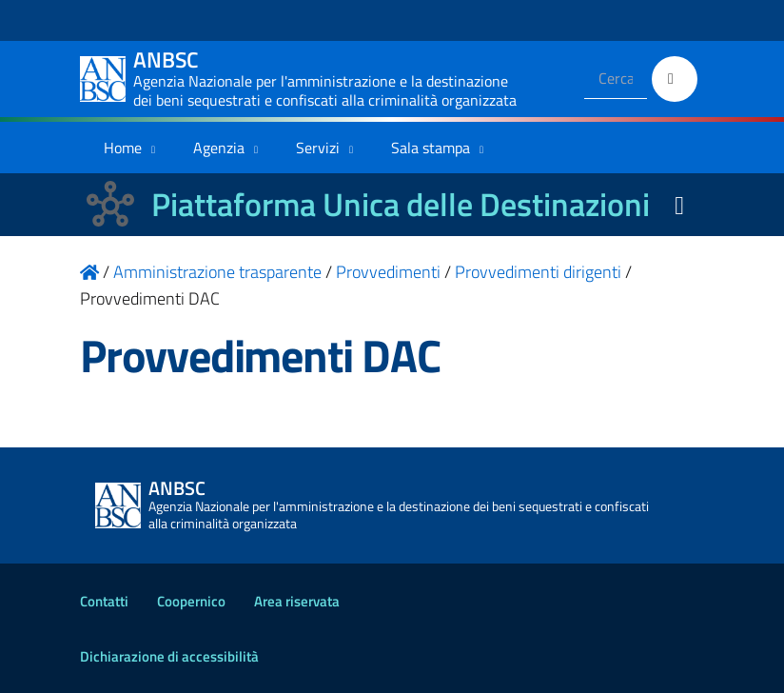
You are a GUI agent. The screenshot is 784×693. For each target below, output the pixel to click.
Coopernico (191, 601)
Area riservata (297, 601)
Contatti (104, 601)
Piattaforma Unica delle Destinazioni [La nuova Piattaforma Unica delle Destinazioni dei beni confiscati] (401, 204)
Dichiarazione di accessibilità (169, 656)
